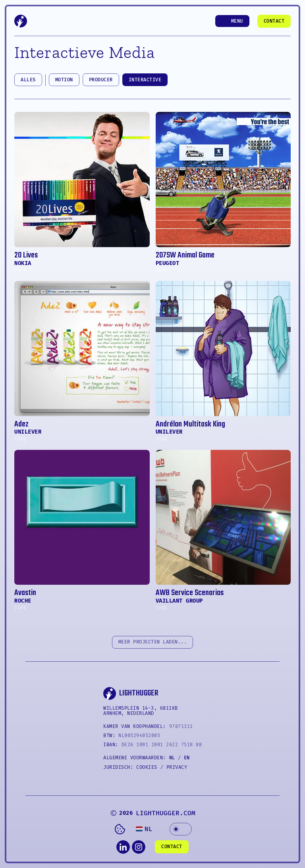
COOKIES (147, 767)
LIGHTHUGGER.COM (166, 813)
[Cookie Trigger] (120, 829)
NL (172, 758)
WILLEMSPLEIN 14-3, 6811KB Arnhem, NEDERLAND (142, 711)
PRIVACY (177, 767)
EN (187, 758)
